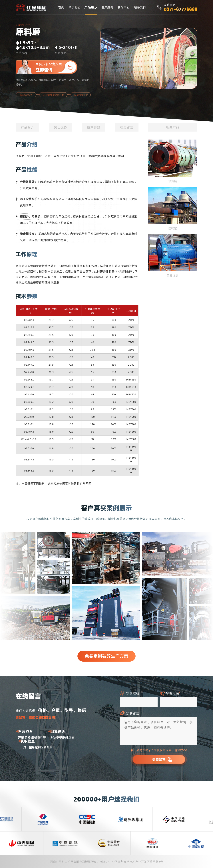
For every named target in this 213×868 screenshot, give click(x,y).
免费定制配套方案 (57, 67)
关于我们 (75, 7)
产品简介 (27, 127)
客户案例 (107, 7)
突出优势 (61, 127)
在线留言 (127, 127)
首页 (61, 7)
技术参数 (94, 127)
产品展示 (91, 7)
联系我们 (140, 7)
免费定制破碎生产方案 (106, 656)
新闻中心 (124, 7)
